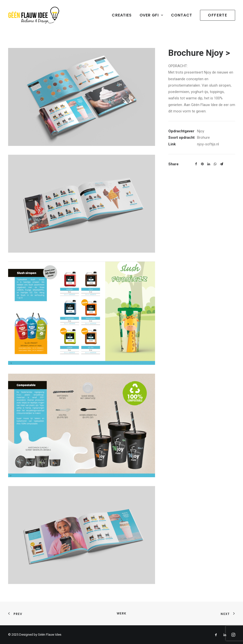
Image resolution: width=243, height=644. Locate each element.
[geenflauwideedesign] (34, 15)
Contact (182, 15)
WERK (122, 613)
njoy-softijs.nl (208, 144)
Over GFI (151, 15)
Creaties (122, 15)
